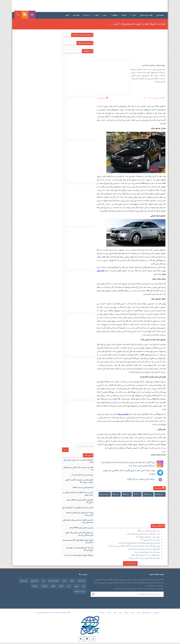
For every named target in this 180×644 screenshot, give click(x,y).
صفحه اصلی (160, 15)
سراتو (126, 494)
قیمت (64, 581)
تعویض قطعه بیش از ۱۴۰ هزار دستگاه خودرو (146, 555)
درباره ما (86, 15)
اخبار (133, 15)
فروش (76, 586)
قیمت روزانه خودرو (146, 15)
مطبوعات (44, 586)
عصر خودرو (146, 106)
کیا (137, 494)
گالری (96, 15)
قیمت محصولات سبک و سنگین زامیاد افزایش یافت (143, 534)
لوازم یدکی (104, 494)
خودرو (148, 494)
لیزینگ (124, 15)
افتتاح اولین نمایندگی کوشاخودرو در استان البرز (144, 549)
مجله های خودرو (54, 581)
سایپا (160, 494)
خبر (43, 581)
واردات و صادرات (80, 591)
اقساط (61, 586)
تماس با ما (76, 15)
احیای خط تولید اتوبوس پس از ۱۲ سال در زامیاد (144, 558)
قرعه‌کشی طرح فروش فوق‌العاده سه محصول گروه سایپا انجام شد (139, 543)
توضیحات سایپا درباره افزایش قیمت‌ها (147, 552)
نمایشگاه (114, 15)
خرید (69, 586)
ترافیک (53, 586)
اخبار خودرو (35, 581)
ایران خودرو (24, 581)
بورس (105, 15)
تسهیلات (35, 586)
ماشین (116, 494)
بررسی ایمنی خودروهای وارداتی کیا (148, 537)
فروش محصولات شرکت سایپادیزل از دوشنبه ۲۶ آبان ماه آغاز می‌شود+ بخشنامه (134, 546)
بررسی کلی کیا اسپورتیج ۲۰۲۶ (150, 540)
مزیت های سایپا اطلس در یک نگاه (149, 531)
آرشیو (67, 15)
